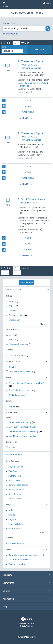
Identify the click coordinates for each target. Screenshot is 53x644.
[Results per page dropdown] (17, 43)
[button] (39, 49)
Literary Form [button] (12, 442)
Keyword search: (10, 23)
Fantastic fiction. (16, 315)
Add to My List (26, 118)
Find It (16, 100)
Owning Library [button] (12, 412)
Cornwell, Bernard (17, 356)
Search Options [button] (11, 34)
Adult (12, 367)
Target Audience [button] (13, 361)
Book (12, 335)
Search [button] (26, 591)
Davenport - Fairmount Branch (23, 427)
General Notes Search (18, 485)
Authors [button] (9, 350)
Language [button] (10, 401)
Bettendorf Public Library (20, 422)
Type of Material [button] (13, 329)
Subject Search (15, 481)
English (12, 406)
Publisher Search (16, 490)
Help (5, 607)
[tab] (39, 49)
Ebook (12, 340)
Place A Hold (18, 112)
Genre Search (15, 494)
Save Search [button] (26, 283)
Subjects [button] (10, 296)
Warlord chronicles (17, 395)
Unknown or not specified (20, 372)
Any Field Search (16, 467)
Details (17, 106)
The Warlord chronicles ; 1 (20, 390)
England (12, 311)
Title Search (14, 471)
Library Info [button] (26, 583)
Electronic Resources (19, 344)
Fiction (12, 448)
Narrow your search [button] (14, 290)
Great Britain (14, 320)
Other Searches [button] (12, 461)
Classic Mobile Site (26, 637)
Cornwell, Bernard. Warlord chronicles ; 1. (27, 383)
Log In (49, 3)
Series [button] (9, 378)
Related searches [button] (14, 455)
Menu (5, 5)
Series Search (15, 499)
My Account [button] (26, 599)
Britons (12, 306)
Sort (4, 47)
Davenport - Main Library (27, 13)
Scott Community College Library (24, 431)
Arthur (12, 302)
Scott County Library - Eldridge (23, 436)
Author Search (15, 476)
